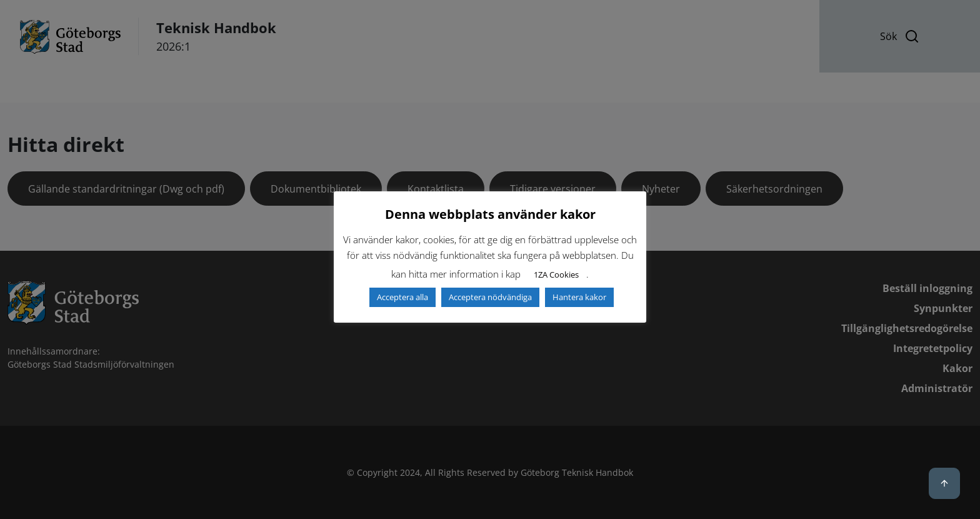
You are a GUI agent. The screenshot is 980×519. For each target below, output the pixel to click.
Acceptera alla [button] (402, 297)
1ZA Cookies (556, 275)
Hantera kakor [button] (579, 297)
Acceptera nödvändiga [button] (490, 297)
